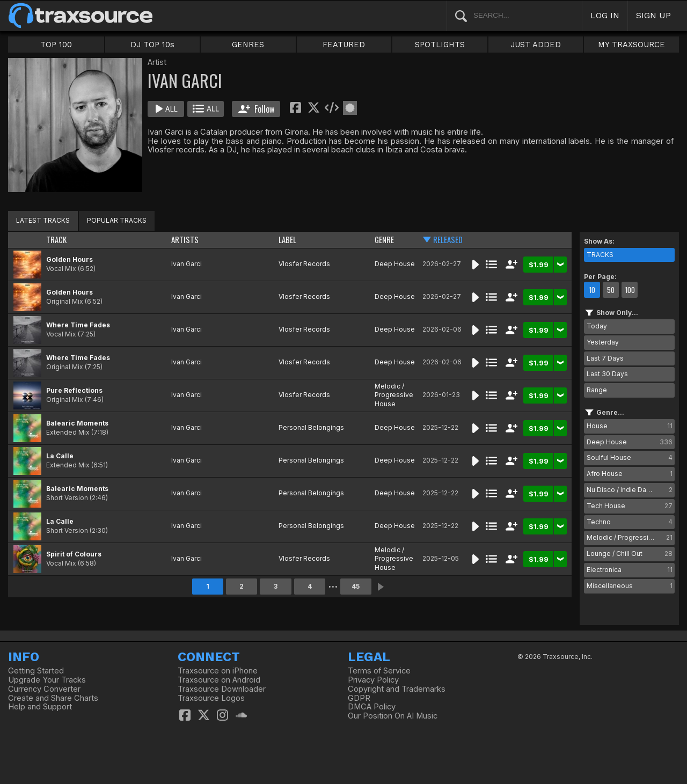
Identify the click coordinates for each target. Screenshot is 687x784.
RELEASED (448, 240)
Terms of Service (379, 671)
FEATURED (344, 45)
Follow (256, 109)
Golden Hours (70, 259)
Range (597, 390)
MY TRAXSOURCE (631, 45)
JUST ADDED (536, 45)
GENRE (384, 240)
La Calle (60, 456)
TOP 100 (56, 45)
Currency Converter (44, 689)
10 (592, 290)
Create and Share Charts (53, 698)
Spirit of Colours (74, 554)
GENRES (248, 45)
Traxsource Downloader (222, 689)
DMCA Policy (372, 707)
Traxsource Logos (211, 698)
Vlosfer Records (304, 264)
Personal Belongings (311, 427)
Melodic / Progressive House (394, 395)
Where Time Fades (78, 325)
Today (597, 326)
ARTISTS (185, 240)
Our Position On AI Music (393, 716)
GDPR (359, 698)
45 (356, 586)
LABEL (287, 240)
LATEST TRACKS (43, 220)
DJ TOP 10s (152, 45)
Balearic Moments (77, 423)
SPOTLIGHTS (440, 45)
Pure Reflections (74, 390)
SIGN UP (653, 15)
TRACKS (600, 255)
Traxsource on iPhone (218, 671)
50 (611, 290)
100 (630, 290)
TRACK (56, 240)
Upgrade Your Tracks (47, 680)
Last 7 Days (605, 358)
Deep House (395, 264)
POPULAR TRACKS (117, 220)
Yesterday (603, 342)
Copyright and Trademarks (397, 689)
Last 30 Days (607, 374)
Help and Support (40, 707)
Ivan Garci (187, 264)
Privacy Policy (373, 680)
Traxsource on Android (219, 680)
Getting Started (36, 671)
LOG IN (605, 15)
